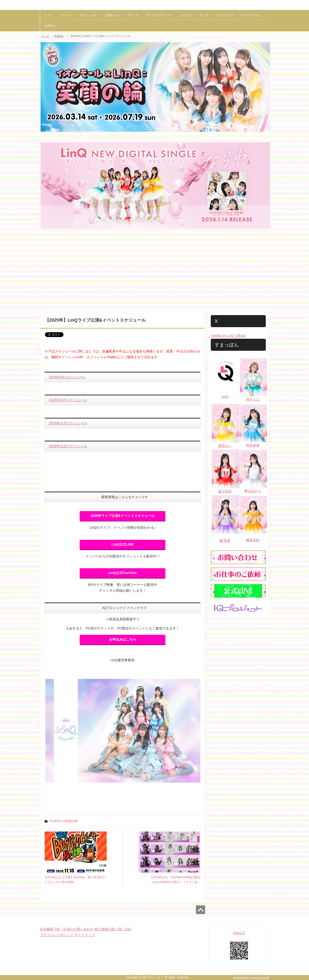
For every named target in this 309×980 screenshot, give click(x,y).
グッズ (204, 15)
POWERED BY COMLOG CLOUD (251, 977)
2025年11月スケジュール (68, 423)
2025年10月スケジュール (68, 400)
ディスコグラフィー (159, 15)
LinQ (225, 397)
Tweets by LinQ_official (228, 336)
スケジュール (88, 15)
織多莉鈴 (253, 540)
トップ (48, 15)
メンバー (66, 15)
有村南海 (253, 445)
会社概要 (47, 929)
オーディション (251, 15)
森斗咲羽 (225, 491)
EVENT (59, 36)
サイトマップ (85, 935)
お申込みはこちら (123, 639)
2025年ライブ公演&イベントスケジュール (123, 516)
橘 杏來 (225, 541)
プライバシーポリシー (57, 935)
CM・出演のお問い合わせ (74, 929)
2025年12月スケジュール (68, 446)
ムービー (186, 15)
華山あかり (253, 491)
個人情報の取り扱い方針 (113, 929)
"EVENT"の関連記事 (64, 821)
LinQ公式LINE (123, 544)
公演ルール (112, 15)
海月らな (253, 399)
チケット (133, 15)
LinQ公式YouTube (123, 573)
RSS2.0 (239, 933)
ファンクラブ (225, 15)
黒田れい (225, 446)
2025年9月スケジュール (67, 377)
